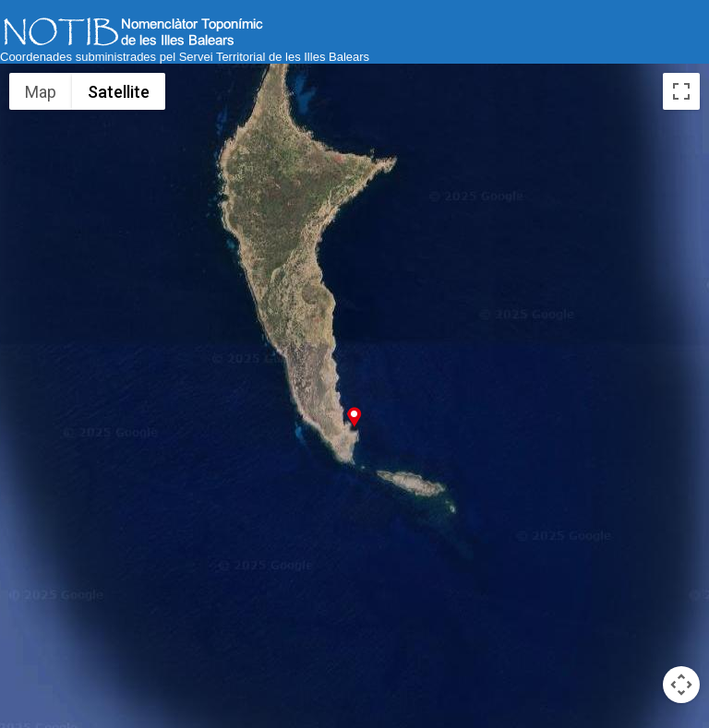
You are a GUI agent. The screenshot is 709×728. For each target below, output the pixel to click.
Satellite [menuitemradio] (119, 92)
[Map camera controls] (681, 685)
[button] (354, 417)
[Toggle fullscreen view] (681, 91)
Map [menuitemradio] (41, 92)
